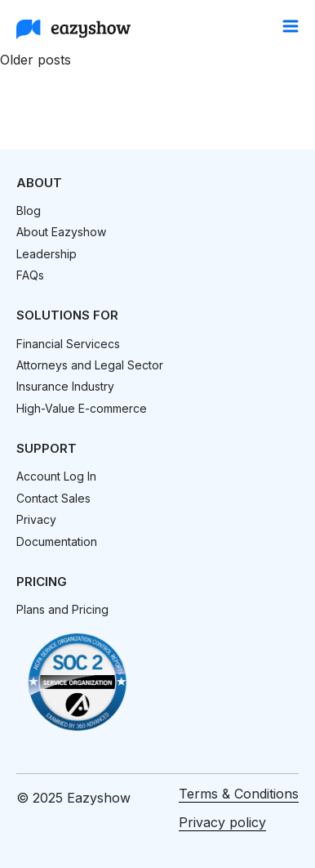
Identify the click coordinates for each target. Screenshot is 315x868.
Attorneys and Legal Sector (90, 365)
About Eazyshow (61, 232)
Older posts (35, 60)
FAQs (30, 275)
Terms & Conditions (239, 794)
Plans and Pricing (62, 609)
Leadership (47, 254)
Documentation (57, 541)
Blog (29, 210)
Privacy (36, 519)
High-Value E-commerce (82, 408)
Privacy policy (222, 822)
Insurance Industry (65, 386)
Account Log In (56, 476)
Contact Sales (53, 498)
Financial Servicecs (68, 344)
